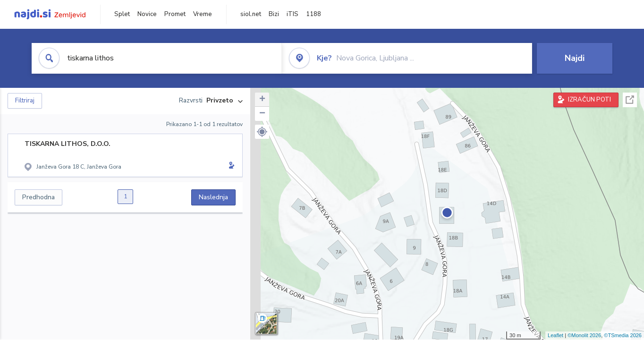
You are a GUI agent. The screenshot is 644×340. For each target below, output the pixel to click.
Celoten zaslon (630, 100)
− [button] (262, 114)
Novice (147, 14)
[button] (262, 132)
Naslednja (213, 197)
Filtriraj (25, 101)
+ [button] (262, 100)
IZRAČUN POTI (589, 100)
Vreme (203, 14)
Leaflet (555, 335)
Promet (175, 14)
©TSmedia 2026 (623, 335)
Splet (122, 14)
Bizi (274, 14)
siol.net (251, 14)
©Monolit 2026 (584, 335)
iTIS (292, 14)
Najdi (575, 58)
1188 (314, 14)
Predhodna (38, 197)
